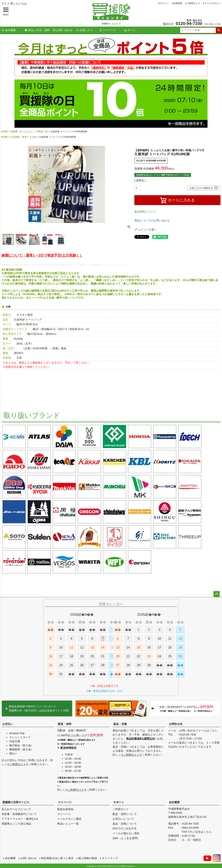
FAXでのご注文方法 (125, 828)
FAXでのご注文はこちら (197, 832)
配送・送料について (125, 814)
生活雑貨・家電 (19, 137)
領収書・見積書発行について (19, 814)
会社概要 (9, 30)
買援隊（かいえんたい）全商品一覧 (29, 132)
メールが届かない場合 (126, 833)
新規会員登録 (65, 809)
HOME (4, 132)
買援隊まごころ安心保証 (16, 824)
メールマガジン (212, 3)
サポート (119, 802)
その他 (33, 137)
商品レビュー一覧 (68, 824)
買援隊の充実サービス (16, 802)
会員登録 (178, 3)
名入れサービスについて (16, 809)
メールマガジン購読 (69, 819)
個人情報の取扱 (87, 858)
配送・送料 (65, 724)
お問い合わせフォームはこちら (198, 730)
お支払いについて (123, 819)
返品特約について (145, 212)
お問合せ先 (176, 724)
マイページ (108, 30)
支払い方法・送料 (37, 30)
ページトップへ (217, 594)
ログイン (164, 3)
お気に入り (85, 30)
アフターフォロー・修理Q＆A (20, 819)
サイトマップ (110, 858)
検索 (219, 30)
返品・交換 (120, 724)
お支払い (8, 724)
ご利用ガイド (193, 3)
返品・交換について (125, 824)
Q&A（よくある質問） (126, 838)
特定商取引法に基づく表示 (57, 858)
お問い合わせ (63, 30)
